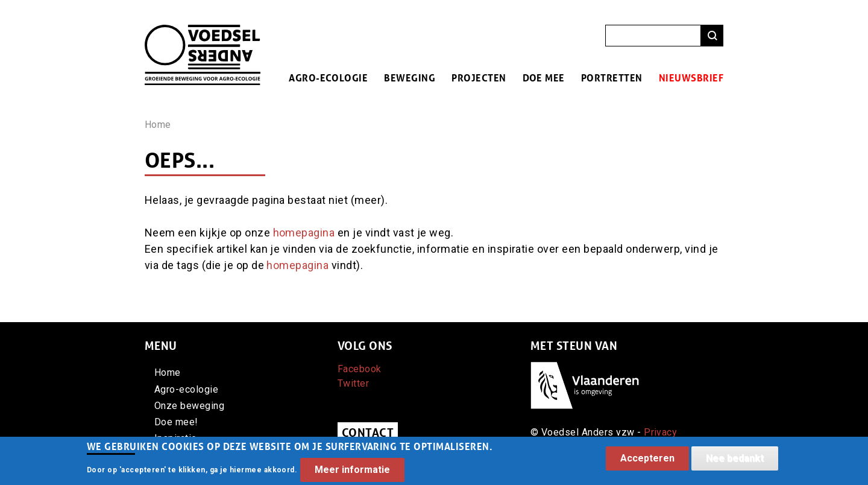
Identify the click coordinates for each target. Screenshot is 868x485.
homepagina (304, 233)
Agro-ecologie (328, 78)
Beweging (410, 78)
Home (158, 125)
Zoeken (712, 36)
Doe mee (544, 78)
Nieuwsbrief (691, 78)
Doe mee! (176, 422)
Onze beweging (189, 406)
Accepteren (647, 462)
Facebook (360, 369)
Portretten (612, 78)
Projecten (479, 78)
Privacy (660, 432)
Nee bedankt (735, 462)
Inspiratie (176, 438)
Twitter (353, 383)
